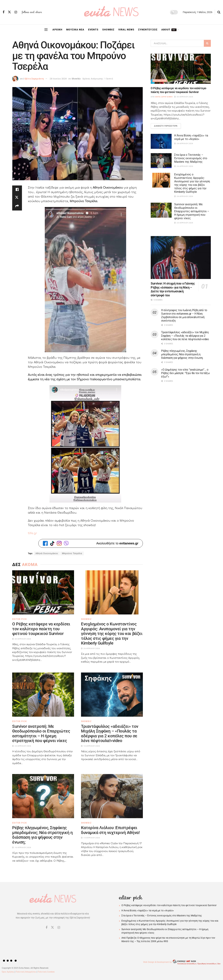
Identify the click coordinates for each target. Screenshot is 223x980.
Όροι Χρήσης (8, 972)
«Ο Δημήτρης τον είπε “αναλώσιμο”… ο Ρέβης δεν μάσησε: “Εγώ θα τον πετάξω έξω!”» (185, 373)
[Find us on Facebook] (3, 12)
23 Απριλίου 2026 (184, 223)
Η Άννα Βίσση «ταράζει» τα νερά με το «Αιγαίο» (191, 137)
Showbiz (76, 79)
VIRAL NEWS (126, 30)
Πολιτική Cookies (46, 972)
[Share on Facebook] (17, 190)
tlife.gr (32, 533)
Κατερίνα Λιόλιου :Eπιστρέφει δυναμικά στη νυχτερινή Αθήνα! (110, 830)
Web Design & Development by (182, 962)
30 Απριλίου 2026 (184, 97)
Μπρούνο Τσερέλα (72, 553)
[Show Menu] (46, 30)
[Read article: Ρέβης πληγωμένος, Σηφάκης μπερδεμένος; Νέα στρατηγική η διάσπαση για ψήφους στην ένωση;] (43, 796)
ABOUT (169, 30)
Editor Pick (20, 619)
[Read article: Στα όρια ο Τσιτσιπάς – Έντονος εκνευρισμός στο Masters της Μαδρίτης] (161, 161)
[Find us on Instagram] (16, 12)
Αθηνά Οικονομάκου (47, 553)
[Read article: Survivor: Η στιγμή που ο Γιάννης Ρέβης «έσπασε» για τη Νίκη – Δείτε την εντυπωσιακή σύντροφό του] (181, 258)
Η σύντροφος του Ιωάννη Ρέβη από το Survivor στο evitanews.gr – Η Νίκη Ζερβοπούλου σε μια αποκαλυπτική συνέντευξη (184, 315)
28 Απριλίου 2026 (184, 144)
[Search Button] (219, 12)
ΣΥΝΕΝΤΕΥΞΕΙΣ (148, 30)
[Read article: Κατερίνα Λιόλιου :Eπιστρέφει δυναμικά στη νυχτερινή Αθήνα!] (112, 796)
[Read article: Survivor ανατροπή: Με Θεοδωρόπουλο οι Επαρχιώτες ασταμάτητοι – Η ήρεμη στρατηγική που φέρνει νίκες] (43, 695)
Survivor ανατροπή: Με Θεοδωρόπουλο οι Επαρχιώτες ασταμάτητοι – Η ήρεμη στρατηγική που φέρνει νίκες (41, 734)
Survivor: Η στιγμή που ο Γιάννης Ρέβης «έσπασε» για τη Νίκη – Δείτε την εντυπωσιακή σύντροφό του (173, 289)
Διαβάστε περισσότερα (167, 125)
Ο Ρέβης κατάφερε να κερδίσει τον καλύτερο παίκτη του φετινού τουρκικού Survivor (41, 629)
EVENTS (93, 30)
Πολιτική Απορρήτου (26, 972)
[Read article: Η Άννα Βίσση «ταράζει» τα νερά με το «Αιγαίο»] (161, 141)
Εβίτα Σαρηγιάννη (34, 79)
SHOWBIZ (108, 30)
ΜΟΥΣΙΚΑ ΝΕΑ (75, 30)
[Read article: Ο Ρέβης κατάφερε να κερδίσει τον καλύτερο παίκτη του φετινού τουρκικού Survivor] (43, 592)
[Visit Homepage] (111, 12)
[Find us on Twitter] (9, 12)
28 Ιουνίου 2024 (58, 79)
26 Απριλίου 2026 (184, 166)
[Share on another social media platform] (17, 206)
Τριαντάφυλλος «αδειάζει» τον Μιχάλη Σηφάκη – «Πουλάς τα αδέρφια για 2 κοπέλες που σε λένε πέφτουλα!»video (110, 734)
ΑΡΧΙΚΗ (57, 30)
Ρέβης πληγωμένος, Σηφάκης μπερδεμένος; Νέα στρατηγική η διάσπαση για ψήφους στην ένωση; (42, 835)
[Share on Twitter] (17, 198)
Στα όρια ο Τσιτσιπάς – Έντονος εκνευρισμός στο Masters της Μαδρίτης (191, 158)
